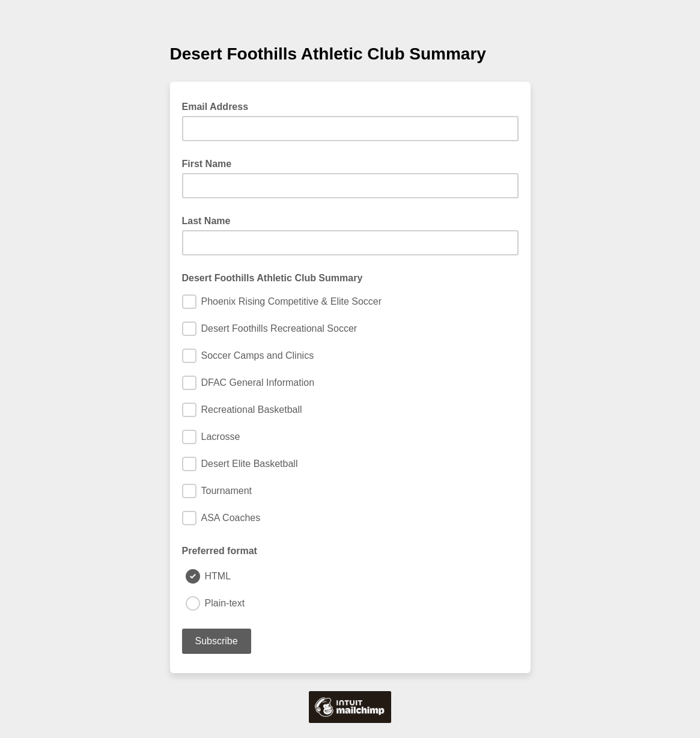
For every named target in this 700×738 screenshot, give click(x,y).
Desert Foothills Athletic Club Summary (272, 278)
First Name (207, 164)
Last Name (206, 221)
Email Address (219, 106)
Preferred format (220, 551)
